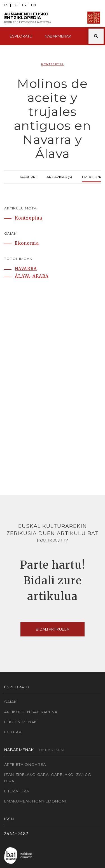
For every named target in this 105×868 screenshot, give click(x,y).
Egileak (13, 732)
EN (34, 5)
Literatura (17, 791)
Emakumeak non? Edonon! (35, 801)
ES (6, 5)
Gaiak (11, 702)
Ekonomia (27, 243)
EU (15, 5)
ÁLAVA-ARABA (32, 276)
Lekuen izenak (21, 722)
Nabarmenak (58, 36)
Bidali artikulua (53, 629)
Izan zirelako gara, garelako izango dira (48, 778)
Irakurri (28, 176)
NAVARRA (26, 269)
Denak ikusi (52, 750)
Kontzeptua (52, 64)
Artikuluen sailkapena (31, 712)
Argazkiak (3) (59, 176)
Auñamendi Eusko (28, 18)
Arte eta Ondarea (25, 764)
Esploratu (21, 36)
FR (25, 5)
